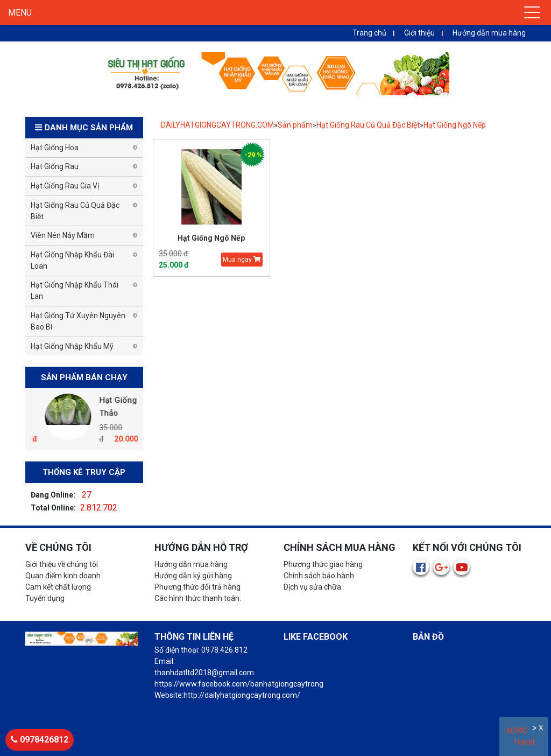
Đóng (542, 729)
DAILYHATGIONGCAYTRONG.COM (217, 125)
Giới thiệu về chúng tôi (62, 564)
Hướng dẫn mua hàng (489, 33)
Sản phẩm (295, 125)
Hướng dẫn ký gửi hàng (193, 576)
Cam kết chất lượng (58, 587)
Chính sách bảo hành (319, 576)
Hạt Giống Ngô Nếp (455, 125)
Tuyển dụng (45, 598)
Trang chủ (369, 33)
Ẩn (535, 729)
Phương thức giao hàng (323, 564)
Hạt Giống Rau (55, 166)
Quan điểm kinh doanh (63, 576)
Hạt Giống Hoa (55, 148)
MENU (20, 13)
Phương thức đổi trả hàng (197, 587)
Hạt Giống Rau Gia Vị (65, 186)
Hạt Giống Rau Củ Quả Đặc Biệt (368, 125)
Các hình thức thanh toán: (198, 598)
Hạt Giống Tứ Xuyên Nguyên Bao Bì (78, 321)
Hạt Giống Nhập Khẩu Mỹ (72, 346)
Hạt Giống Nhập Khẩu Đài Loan (72, 260)
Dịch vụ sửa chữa (312, 587)
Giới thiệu (419, 33)
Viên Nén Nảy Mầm (63, 235)
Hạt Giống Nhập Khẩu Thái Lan (75, 290)
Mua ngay (242, 260)
